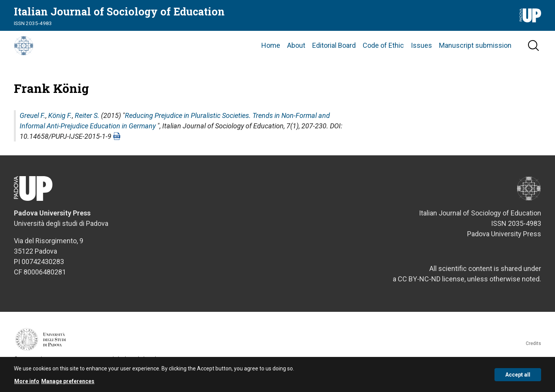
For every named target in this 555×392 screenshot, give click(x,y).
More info (27, 381)
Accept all (518, 375)
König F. (60, 132)
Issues (421, 54)
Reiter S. (87, 132)
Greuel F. (33, 132)
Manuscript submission (475, 54)
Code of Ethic (383, 54)
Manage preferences (68, 381)
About (296, 54)
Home (271, 54)
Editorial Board (334, 54)
